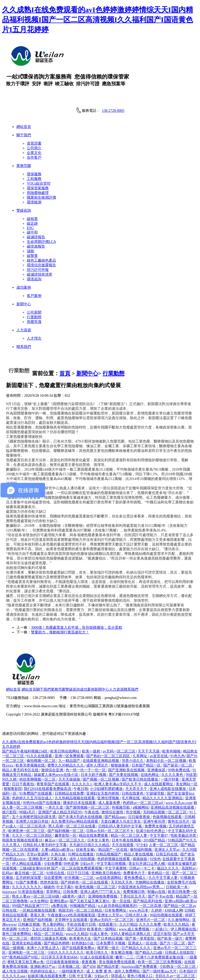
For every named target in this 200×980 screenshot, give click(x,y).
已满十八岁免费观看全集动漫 (160, 924)
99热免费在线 (179, 737)
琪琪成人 (118, 943)
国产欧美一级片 (170, 905)
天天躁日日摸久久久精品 (90, 812)
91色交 (24, 896)
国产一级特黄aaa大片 (160, 938)
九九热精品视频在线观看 (75, 765)
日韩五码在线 (167, 821)
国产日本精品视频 (109, 905)
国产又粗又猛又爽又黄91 (90, 868)
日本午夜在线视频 (127, 807)
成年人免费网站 (128, 938)
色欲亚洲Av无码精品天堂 (174, 966)
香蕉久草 (38, 882)
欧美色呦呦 (172, 718)
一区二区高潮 (151, 872)
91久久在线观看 (40, 723)
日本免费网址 (116, 877)
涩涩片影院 (162, 901)
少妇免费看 (53, 830)
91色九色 (178, 723)
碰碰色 (49, 854)
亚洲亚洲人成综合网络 (154, 971)
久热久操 (59, 821)
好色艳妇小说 (83, 910)
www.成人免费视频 (134, 896)
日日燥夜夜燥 (140, 784)
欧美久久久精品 (177, 891)
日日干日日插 (78, 840)
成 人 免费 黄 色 (99, 938)
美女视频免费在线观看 (117, 929)
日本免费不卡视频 (111, 910)
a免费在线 (60, 872)
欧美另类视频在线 (31, 732)
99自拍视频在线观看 (167, 882)
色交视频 (134, 779)
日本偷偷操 (64, 971)
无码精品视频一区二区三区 (165, 779)
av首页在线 (159, 723)
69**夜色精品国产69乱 (21, 924)
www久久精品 (77, 901)
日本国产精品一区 (147, 732)
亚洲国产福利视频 (38, 887)
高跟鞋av (189, 835)
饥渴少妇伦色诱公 (151, 798)
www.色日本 (139, 877)
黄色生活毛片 (179, 788)
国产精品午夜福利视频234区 (25, 718)
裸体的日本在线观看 (80, 770)
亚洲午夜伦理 (155, 788)
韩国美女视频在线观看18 (23, 807)
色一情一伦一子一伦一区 (86, 737)
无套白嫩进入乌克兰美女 (121, 788)
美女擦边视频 (122, 919)
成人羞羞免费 (110, 770)
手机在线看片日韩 (82, 891)
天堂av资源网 (38, 821)
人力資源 (148, 655)
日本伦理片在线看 (38, 971)
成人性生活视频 (15, 938)
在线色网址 (150, 741)
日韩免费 (71, 858)
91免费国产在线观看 (36, 760)
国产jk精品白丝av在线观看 (65, 957)
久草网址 (140, 723)
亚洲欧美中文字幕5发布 (48, 826)
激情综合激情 (113, 779)
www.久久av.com (179, 770)
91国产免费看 (27, 849)
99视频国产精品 (83, 872)
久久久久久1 (82, 751)
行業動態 (114, 373)
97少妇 (142, 812)
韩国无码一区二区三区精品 (81, 877)
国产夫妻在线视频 (124, 741)
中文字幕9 (65, 854)
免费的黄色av (124, 957)
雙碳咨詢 (104, 655)
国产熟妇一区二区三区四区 (109, 723)
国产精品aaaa (115, 784)
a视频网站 (141, 774)
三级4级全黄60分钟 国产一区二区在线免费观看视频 (61, 835)
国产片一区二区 (173, 910)
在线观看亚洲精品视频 (101, 727)
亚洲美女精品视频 (27, 910)
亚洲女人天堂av (168, 816)
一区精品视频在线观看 (38, 877)
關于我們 (75, 655)
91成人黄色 (99, 901)
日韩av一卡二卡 (142, 835)
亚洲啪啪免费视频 (103, 863)
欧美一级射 (92, 718)
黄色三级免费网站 (17, 901)
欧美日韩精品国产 (137, 966)
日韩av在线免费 (69, 961)
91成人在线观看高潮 (97, 924)
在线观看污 (108, 891)
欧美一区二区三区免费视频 (160, 929)
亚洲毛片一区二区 (151, 887)
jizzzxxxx (9, 858)
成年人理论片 (98, 732)
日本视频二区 (70, 933)
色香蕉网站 (110, 966)
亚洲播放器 (157, 737)
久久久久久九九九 (27, 854)
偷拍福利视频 (141, 816)
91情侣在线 (56, 840)
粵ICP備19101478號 (156, 680)
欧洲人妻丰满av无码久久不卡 (118, 751)
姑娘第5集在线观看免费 (47, 943)
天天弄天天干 (137, 755)
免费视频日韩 (134, 858)
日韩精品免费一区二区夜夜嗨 (47, 952)
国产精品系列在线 (148, 868)
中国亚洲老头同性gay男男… (141, 854)
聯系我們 (163, 655)
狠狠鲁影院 (13, 755)
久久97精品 (128, 891)
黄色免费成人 (135, 844)
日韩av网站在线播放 (25, 957)
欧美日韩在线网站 (65, 718)
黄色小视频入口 (140, 943)
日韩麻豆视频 (29, 891)
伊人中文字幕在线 (84, 966)
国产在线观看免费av (79, 915)
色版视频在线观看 (168, 784)
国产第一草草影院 (140, 905)
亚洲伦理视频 (109, 765)
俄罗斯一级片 (109, 915)
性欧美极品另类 (184, 802)
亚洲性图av (59, 868)
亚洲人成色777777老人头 (101, 858)
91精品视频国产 (109, 821)
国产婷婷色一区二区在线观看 (85, 849)
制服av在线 (157, 858)
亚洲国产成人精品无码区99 (60, 779)
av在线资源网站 (109, 844)
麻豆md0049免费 (120, 971)
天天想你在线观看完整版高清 (26, 947)
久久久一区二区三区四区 (33, 802)
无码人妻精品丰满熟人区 (131, 901)
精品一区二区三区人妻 (129, 802)
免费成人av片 (100, 957)
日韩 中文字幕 (80, 943)
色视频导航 (121, 774)
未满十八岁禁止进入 (43, 915)
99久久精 (10, 746)
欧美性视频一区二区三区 (96, 854)
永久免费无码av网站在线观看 (75, 788)
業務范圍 (90, 655)
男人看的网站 (54, 891)
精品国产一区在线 (113, 816)
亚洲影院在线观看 (90, 971)
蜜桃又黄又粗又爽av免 (26, 929)
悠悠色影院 (50, 849)
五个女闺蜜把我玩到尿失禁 (34, 784)
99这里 (191, 741)
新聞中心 (87, 373)
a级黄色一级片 (74, 863)
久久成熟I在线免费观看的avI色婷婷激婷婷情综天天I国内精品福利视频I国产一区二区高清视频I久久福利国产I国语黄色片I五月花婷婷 (98, 20)
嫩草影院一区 (66, 802)
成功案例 (119, 655)
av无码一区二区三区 (119, 718)
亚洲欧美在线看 (160, 961)
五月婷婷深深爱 (29, 844)
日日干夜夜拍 (23, 751)
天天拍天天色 (122, 849)
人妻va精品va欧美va (58, 816)
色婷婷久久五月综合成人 (33, 765)
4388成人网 (174, 877)
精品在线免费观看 (94, 802)
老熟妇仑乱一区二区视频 (167, 727)
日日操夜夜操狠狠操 (63, 929)
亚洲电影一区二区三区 (27, 919)
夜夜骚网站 (12, 971)
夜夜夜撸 (89, 929)
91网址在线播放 (81, 821)
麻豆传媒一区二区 (30, 840)
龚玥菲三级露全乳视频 (49, 905)
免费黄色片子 (135, 840)
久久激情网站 (179, 887)
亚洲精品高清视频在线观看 (173, 774)
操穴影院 (10, 779)
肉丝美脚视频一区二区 (38, 746)
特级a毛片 (28, 779)
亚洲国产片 (12, 952)
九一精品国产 (70, 727)
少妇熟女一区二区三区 (178, 933)
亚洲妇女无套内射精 (103, 760)
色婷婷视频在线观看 (114, 826)
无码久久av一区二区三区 (176, 943)
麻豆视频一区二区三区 (127, 961)
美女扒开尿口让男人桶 (147, 830)
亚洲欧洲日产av (43, 933)
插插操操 (140, 826)
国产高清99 (76, 896)
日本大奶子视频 (94, 741)
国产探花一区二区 (178, 732)
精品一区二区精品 (49, 901)
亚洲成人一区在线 (143, 910)
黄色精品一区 (159, 840)
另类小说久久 (133, 727)
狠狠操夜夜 (120, 732)
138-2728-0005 (113, 111)
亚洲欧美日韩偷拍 (107, 840)
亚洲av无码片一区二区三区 (112, 887)
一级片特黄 (170, 746)
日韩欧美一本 (177, 854)
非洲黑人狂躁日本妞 (33, 788)
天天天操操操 (70, 746)
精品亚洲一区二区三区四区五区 (99, 952)
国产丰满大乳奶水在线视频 (81, 784)
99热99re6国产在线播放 (42, 770)
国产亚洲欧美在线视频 (127, 737)
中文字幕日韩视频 (112, 830)
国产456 (89, 933)
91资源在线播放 (31, 858)
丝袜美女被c (86, 816)
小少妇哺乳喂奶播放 (107, 755)
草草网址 (54, 858)
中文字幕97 (159, 802)
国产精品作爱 (108, 933)
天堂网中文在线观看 (72, 887)
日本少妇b (46, 961)
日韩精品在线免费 (70, 760)
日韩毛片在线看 (183, 947)
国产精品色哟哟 (57, 910)
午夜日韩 (81, 755)
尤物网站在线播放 (150, 849)
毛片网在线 (131, 765)
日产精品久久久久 (136, 915)
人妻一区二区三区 (164, 812)
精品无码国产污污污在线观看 (76, 947)
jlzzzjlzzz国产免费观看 (140, 933)
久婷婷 (157, 877)
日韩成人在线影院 (180, 919)
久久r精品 (110, 947)
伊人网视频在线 (184, 896)
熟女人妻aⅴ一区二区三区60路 (36, 863)
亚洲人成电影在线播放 (168, 755)
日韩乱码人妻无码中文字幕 (121, 793)
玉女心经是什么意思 (49, 896)
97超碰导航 (156, 760)
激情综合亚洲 (53, 737)
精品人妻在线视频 (139, 821)
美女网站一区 (187, 751)
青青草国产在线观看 (53, 751)
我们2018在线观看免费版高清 (48, 755)
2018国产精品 (155, 807)
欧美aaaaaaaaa (95, 961)
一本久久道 (54, 774)
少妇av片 (87, 830)
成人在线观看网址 (159, 751)
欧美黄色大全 (81, 905)
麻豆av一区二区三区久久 (65, 807)
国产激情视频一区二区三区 (88, 774)
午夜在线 (92, 779)
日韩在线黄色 (133, 760)
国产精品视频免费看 (143, 952)
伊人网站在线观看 (27, 830)
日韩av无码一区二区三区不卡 (110, 798)
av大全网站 (39, 868)
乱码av (7, 840)
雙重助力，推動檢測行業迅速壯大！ (60, 632)
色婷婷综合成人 (43, 938)
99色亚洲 (71, 830)
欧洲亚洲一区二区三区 (27, 798)
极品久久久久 (168, 835)
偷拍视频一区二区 (42, 727)
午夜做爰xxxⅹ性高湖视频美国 (72, 882)
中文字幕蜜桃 (116, 835)
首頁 (65, 373)
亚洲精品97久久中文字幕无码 (144, 947)
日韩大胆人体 (137, 882)
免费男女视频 (156, 793)
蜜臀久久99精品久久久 (66, 732)
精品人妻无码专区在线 (21, 737)
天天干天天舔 (149, 718)
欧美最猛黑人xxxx (53, 966)
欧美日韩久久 (98, 919)
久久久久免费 (151, 891)
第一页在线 (122, 868)
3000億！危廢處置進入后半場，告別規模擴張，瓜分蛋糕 (77, 628)
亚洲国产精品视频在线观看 (160, 957)
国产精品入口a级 (149, 919)
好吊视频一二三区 (79, 844)
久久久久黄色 (173, 741)
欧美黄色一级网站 (102, 896)
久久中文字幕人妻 (164, 844)
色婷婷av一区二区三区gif (143, 770)
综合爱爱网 (53, 844)
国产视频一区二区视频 (101, 746)
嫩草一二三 (125, 924)
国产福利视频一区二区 (66, 798)
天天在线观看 (123, 812)
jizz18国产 (183, 961)
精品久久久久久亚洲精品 (163, 765)
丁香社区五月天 (133, 863)
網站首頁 (45, 655)
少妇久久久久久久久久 (66, 919)
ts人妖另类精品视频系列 (118, 872)
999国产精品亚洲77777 (31, 872)
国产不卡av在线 (161, 863)
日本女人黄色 (99, 807)
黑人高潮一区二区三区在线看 (72, 793)
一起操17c (160, 896)
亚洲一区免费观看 (70, 723)
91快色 (155, 826)
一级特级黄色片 (72, 938)
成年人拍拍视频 (83, 826)
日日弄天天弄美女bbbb (60, 924)
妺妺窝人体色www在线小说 (57, 741)
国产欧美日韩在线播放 (140, 746)
